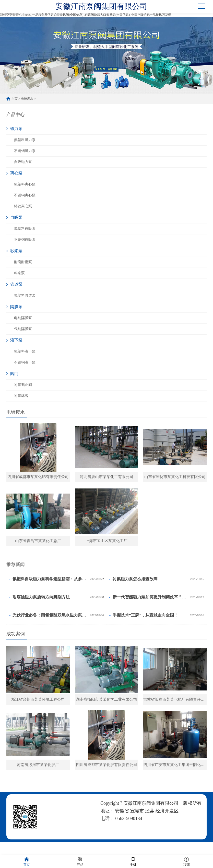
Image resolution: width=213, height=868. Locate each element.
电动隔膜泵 (23, 318)
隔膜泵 (16, 307)
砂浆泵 (16, 251)
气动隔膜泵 (23, 329)
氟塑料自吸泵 (25, 229)
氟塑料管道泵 (25, 295)
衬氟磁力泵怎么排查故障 (135, 584)
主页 (15, 99)
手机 (133, 861)
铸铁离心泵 (23, 206)
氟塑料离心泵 (25, 184)
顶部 (186, 861)
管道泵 (16, 284)
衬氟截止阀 (23, 385)
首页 (27, 861)
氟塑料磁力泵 (25, 140)
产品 (80, 861)
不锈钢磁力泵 (25, 151)
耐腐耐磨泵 (23, 262)
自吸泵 (16, 217)
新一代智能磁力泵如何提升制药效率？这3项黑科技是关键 (150, 602)
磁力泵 (16, 129)
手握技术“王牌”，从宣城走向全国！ (145, 620)
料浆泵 (19, 273)
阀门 (14, 374)
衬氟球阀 (21, 396)
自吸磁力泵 (23, 162)
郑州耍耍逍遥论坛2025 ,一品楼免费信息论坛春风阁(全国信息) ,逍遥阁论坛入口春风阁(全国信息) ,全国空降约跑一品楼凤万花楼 (86, 15)
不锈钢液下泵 (25, 362)
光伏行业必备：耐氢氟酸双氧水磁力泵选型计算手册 (50, 620)
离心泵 (16, 173)
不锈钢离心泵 (25, 195)
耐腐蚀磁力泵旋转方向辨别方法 (41, 602)
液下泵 (16, 340)
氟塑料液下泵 (25, 351)
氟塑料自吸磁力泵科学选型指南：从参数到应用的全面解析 (50, 584)
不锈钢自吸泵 (25, 240)
